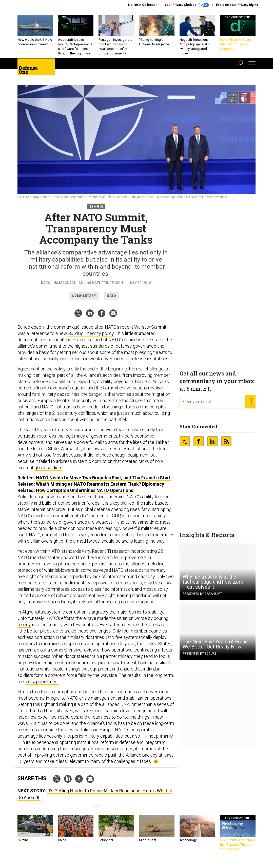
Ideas (96, 210)
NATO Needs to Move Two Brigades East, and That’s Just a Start (103, 481)
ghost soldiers (48, 471)
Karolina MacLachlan (62, 287)
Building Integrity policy (91, 337)
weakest (104, 526)
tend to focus (157, 660)
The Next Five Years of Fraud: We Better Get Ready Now (216, 648)
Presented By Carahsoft (202, 598)
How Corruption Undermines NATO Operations (85, 494)
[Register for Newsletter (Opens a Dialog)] (250, 406)
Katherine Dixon (108, 287)
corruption (28, 440)
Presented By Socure (200, 657)
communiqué (67, 331)
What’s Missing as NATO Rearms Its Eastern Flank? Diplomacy (100, 488)
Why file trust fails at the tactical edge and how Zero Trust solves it (213, 586)
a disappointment (42, 685)
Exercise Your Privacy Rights (237, 5)
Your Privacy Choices (187, 5)
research (121, 555)
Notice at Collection (143, 5)
